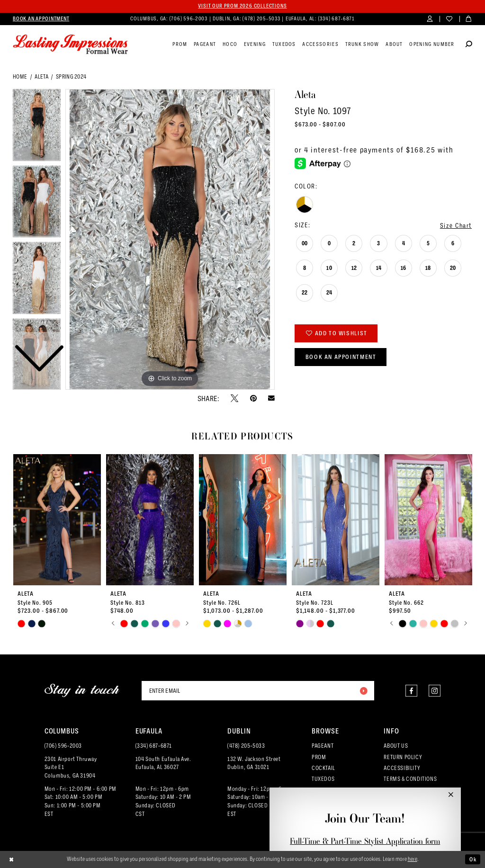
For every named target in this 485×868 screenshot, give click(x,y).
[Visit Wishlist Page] (449, 19)
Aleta (41, 76)
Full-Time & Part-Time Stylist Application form (365, 841)
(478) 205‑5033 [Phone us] (262, 18)
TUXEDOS (323, 779)
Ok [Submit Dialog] (473, 859)
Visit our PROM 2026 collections (242, 6)
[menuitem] (41, 19)
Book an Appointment (341, 357)
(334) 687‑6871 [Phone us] (337, 18)
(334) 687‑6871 (154, 746)
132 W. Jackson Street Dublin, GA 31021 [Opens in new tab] (254, 763)
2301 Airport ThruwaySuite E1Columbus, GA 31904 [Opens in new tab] (71, 767)
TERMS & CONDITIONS (410, 779)
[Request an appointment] (41, 19)
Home (20, 76)
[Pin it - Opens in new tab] (253, 398)
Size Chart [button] (456, 225)
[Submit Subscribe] (363, 690)
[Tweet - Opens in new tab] (234, 398)
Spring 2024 (71, 76)
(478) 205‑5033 (246, 746)
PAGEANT (323, 746)
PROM (319, 757)
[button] (430, 19)
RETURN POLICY (403, 757)
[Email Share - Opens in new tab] (271, 398)
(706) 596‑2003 (63, 746)
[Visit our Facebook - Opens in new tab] (411, 691)
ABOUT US (396, 746)
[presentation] (57, 520)
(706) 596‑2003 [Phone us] (189, 18)
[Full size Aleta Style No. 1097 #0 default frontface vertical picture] (170, 240)
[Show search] (469, 45)
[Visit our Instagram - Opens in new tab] (435, 691)
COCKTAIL (323, 768)
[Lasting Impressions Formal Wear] (70, 45)
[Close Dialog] (12, 859)
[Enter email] (258, 690)
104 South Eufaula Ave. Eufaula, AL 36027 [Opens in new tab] (163, 763)
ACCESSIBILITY (402, 768)
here (413, 859)
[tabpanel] (170, 240)
